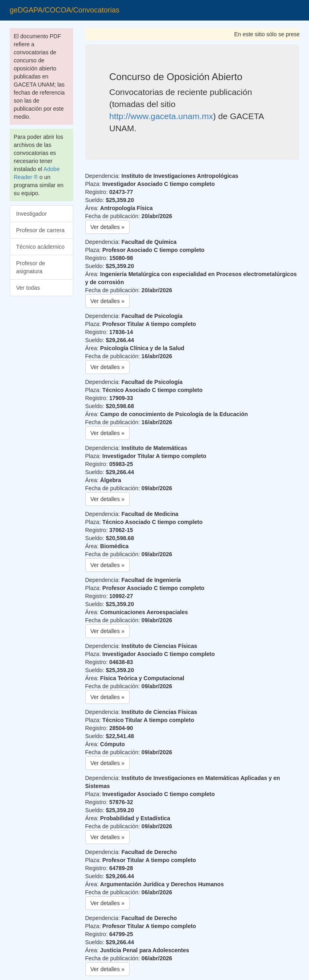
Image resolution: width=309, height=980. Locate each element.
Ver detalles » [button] (108, 227)
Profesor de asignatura (31, 267)
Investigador (31, 214)
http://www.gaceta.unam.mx (161, 116)
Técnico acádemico (40, 247)
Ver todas (28, 288)
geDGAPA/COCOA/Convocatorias (65, 10)
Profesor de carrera (40, 230)
